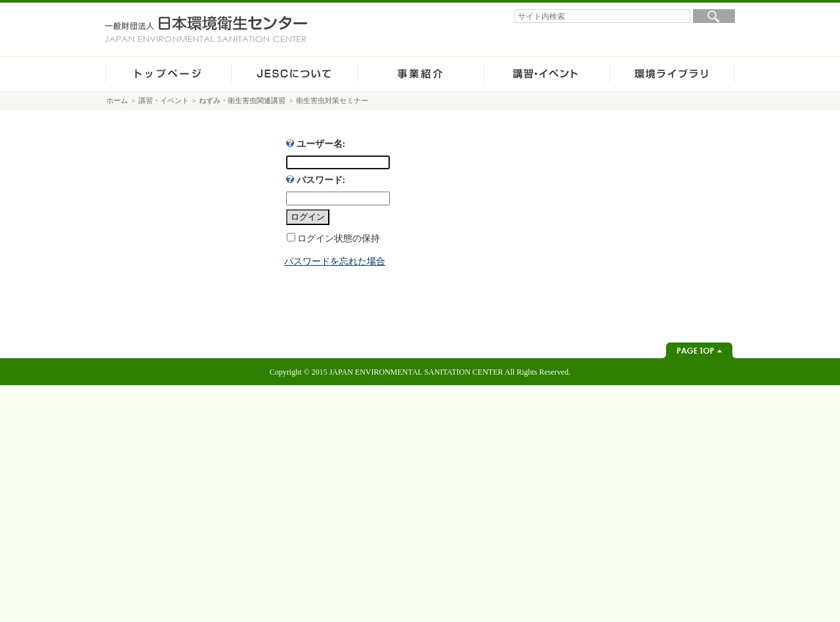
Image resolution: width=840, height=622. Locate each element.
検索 (714, 16)
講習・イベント (546, 74)
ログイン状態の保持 (339, 238)
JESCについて (294, 74)
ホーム (168, 74)
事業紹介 (420, 74)
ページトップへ (699, 350)
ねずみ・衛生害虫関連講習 (242, 100)
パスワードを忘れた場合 (335, 261)
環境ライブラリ (672, 74)
